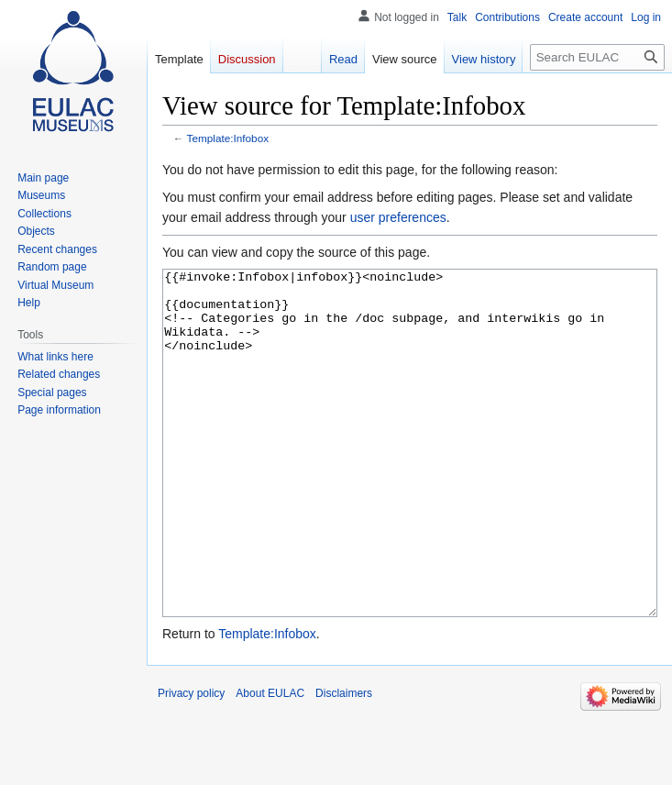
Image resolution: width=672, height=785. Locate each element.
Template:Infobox (228, 138)
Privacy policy (191, 762)
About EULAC (270, 762)
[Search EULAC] (597, 57)
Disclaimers (344, 762)
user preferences (398, 217)
